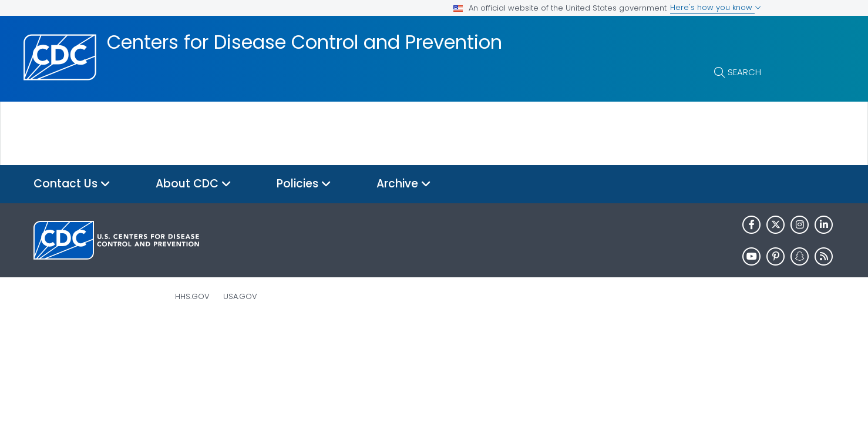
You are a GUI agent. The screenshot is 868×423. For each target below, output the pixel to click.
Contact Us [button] (72, 184)
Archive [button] (404, 184)
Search (744, 72)
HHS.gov (192, 296)
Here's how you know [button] (716, 7)
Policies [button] (304, 184)
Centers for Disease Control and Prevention (305, 42)
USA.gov (240, 296)
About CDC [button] (194, 184)
